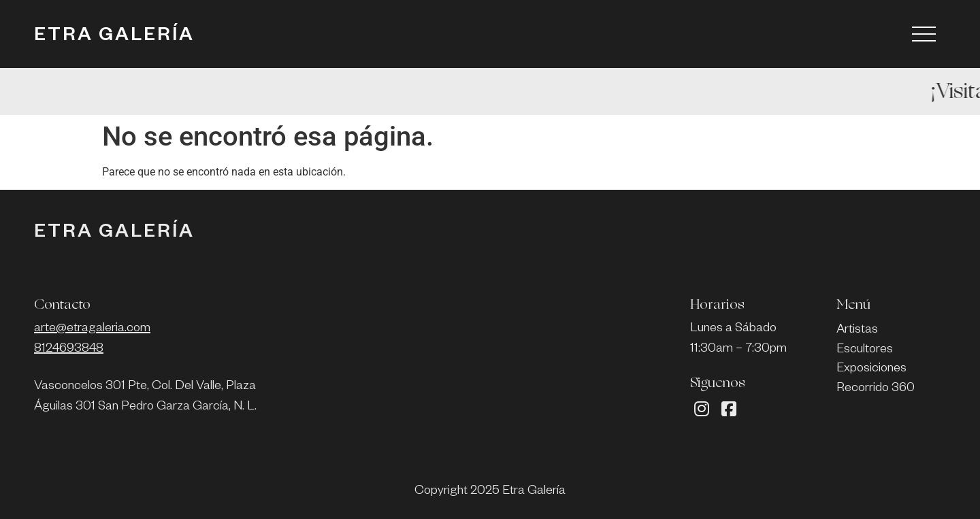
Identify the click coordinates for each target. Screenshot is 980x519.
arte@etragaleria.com (92, 329)
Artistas (857, 331)
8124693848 (69, 350)
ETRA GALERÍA (114, 37)
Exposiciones (871, 369)
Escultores (865, 350)
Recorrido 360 (876, 389)
